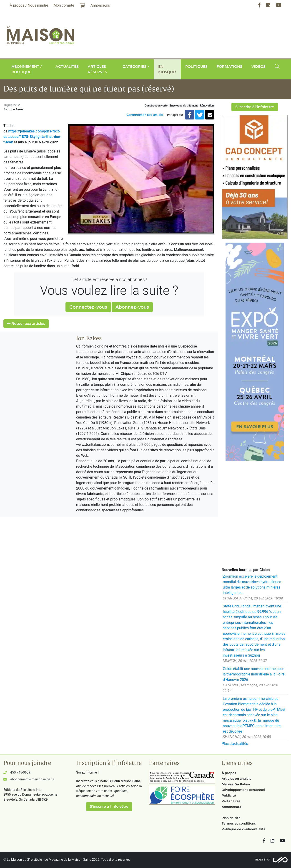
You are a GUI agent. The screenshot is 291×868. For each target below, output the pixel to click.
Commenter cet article (145, 115)
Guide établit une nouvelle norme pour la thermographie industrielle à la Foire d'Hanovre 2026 (254, 674)
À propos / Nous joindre (29, 5)
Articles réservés (97, 69)
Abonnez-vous (132, 307)
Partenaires (231, 801)
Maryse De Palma (236, 784)
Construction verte (156, 106)
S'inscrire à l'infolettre (255, 107)
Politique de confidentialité (244, 829)
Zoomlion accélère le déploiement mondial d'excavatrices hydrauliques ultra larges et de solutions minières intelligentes (252, 585)
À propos (229, 773)
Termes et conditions (239, 823)
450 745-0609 (20, 773)
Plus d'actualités (235, 744)
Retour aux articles (26, 324)
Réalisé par (263, 860)
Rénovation (207, 106)
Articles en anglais (236, 779)
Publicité (229, 795)
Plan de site (231, 818)
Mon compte (64, 5)
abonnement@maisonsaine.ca (32, 779)
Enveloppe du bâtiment (184, 106)
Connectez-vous (88, 307)
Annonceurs (231, 807)
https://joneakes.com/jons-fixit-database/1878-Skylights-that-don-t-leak (33, 137)
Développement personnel (243, 790)
